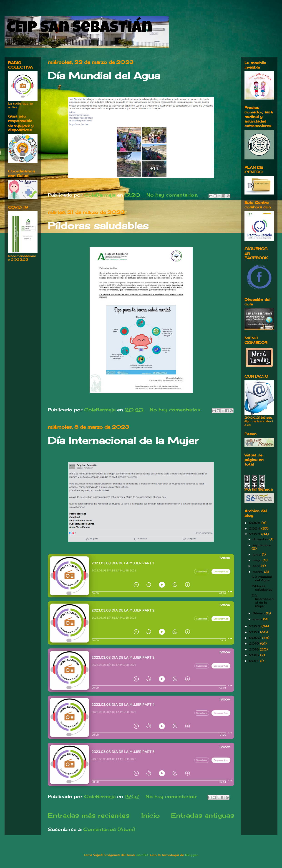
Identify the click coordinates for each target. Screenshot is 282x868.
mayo (258, 560)
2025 (255, 523)
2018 (254, 649)
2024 (255, 528)
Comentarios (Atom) (109, 829)
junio (257, 554)
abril (257, 566)
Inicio (150, 815)
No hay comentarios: (173, 195)
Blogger (191, 855)
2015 (255, 655)
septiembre (262, 545)
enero (258, 619)
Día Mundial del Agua (104, 76)
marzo (258, 572)
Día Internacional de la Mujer (123, 440)
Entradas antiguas (203, 815)
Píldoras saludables (98, 226)
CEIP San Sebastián (79, 29)
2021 (255, 632)
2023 (255, 534)
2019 (255, 643)
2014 (254, 661)
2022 (255, 626)
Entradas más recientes (89, 815)
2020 (256, 638)
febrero (259, 613)
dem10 (142, 855)
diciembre (261, 539)
